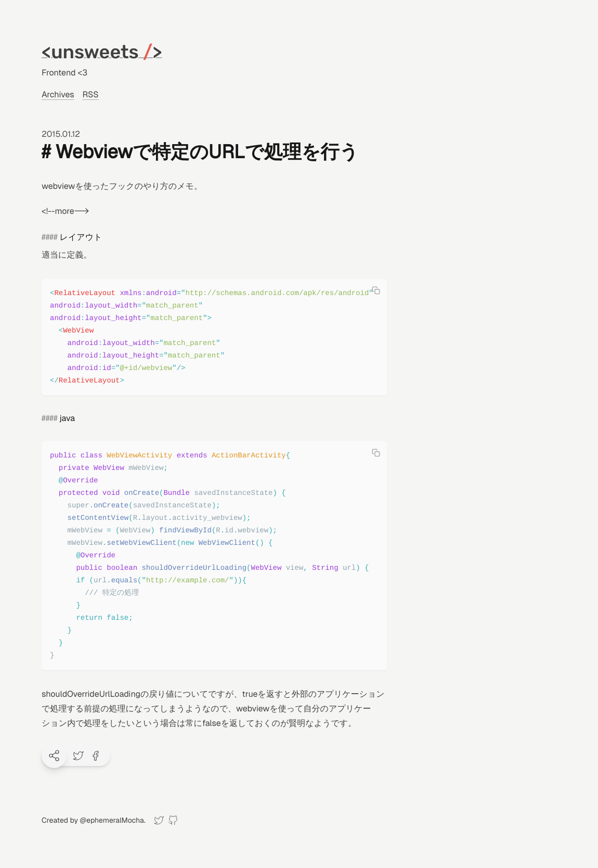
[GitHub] (173, 820)
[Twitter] (159, 820)
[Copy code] (376, 290)
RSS (91, 94)
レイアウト (81, 237)
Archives (58, 94)
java (67, 418)
